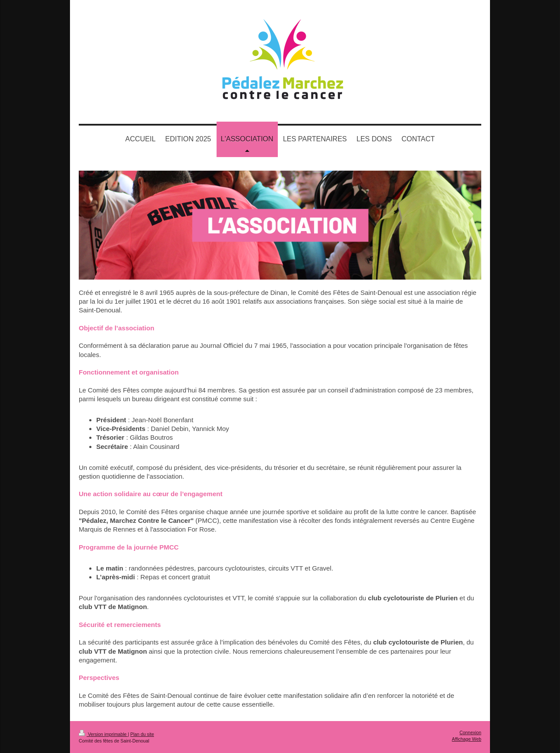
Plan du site (142, 734)
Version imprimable (103, 734)
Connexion (470, 733)
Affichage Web (467, 739)
